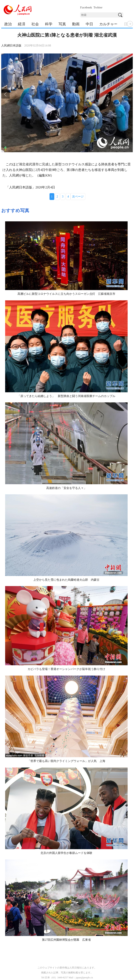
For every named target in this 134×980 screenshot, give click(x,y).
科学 (49, 24)
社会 (35, 24)
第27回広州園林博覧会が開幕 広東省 (66, 940)
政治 (8, 24)
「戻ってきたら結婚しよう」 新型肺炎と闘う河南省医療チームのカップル (66, 396)
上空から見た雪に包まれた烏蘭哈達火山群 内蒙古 (66, 580)
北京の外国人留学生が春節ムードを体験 (66, 853)
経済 (22, 24)
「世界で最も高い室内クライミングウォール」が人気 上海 (66, 761)
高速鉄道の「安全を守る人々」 (66, 488)
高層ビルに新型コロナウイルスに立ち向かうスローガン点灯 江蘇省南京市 (66, 294)
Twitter (98, 8)
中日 (89, 24)
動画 (76, 24)
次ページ (78, 197)
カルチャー (109, 24)
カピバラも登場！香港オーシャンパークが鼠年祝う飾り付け (66, 669)
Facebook (86, 8)
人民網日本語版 (11, 46)
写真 (62, 24)
